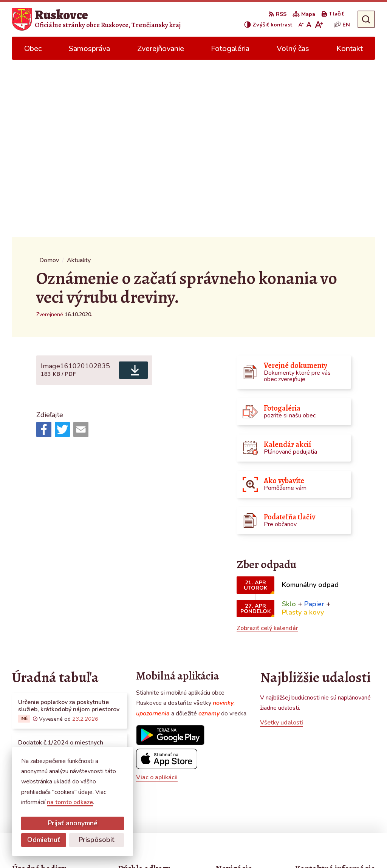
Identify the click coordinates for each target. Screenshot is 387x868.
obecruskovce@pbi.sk (324, 783)
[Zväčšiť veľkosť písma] (319, 25)
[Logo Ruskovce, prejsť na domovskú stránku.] (96, 19)
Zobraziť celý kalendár (267, 451)
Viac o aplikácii (157, 600)
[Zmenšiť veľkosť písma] (301, 25)
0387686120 (314, 774)
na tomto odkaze (70, 802)
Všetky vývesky (33, 626)
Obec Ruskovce (216, 848)
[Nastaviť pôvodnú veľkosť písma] (309, 25)
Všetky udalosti (282, 545)
